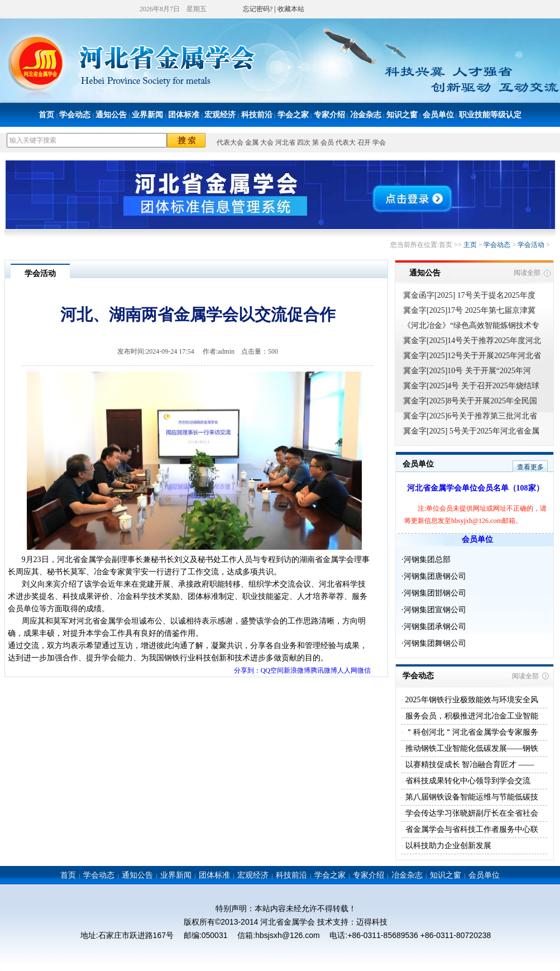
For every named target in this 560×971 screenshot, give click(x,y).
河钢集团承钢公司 (435, 627)
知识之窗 (402, 115)
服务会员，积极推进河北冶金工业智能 (471, 716)
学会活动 (531, 245)
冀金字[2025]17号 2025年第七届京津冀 (469, 310)
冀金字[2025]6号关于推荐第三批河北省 (470, 416)
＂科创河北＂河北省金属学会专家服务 (471, 732)
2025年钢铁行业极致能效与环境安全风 (471, 700)
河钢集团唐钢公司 (435, 576)
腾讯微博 (324, 670)
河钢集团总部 (427, 560)
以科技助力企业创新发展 (447, 846)
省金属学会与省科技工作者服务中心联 (471, 829)
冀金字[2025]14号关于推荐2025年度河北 (472, 341)
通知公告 (111, 115)
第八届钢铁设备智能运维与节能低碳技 (471, 797)
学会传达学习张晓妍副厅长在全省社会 (471, 813)
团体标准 (184, 115)
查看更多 (530, 467)
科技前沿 (257, 115)
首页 (46, 115)
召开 (364, 142)
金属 (252, 142)
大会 (267, 142)
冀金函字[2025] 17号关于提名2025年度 (469, 295)
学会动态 (75, 115)
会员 (327, 142)
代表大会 (230, 142)
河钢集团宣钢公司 (435, 610)
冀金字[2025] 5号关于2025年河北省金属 (471, 431)
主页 (470, 245)
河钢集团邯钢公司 (435, 593)
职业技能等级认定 (490, 115)
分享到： (247, 670)
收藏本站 (291, 9)
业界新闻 (147, 115)
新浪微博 (297, 670)
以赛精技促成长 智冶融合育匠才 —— (469, 765)
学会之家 (293, 115)
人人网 (347, 670)
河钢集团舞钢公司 (435, 643)
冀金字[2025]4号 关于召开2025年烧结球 (471, 386)
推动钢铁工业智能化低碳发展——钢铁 (471, 748)
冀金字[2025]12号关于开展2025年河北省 (472, 356)
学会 (379, 142)
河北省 (285, 142)
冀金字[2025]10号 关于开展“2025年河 (467, 371)
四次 (304, 142)
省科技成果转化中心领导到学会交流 (467, 781)
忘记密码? (258, 9)
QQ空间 (272, 670)
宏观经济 (220, 115)
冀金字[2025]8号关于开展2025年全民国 (470, 401)
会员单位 (438, 115)
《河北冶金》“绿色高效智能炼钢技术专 (471, 325)
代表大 (346, 142)
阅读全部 (527, 273)
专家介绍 (329, 115)
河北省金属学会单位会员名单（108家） (475, 488)
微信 (364, 670)
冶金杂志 (366, 115)
